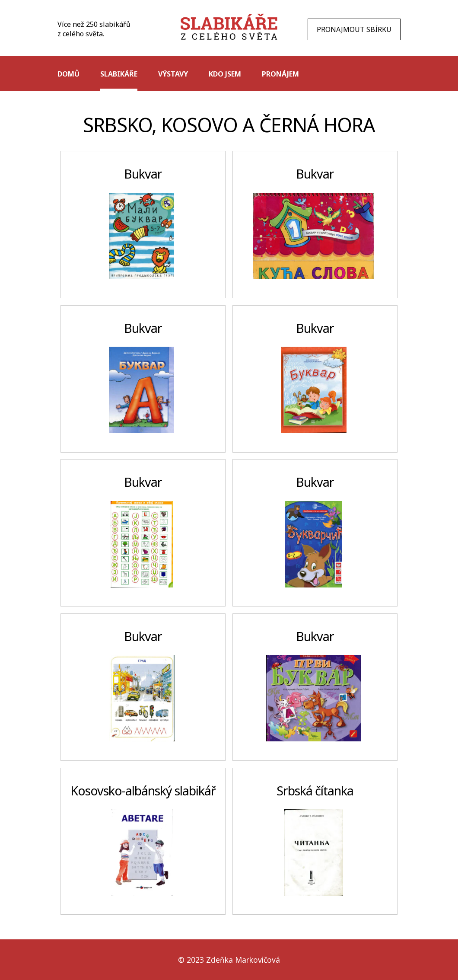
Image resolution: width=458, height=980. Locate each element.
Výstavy (173, 74)
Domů (68, 74)
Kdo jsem (225, 74)
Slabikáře (119, 74)
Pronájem (280, 74)
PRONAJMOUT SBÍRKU (354, 29)
